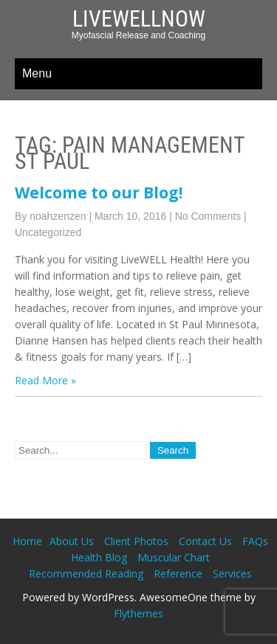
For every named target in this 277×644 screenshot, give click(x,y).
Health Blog (99, 557)
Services (232, 574)
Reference (178, 574)
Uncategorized (48, 232)
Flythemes (138, 613)
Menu (37, 73)
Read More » (45, 380)
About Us (72, 541)
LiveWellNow (139, 19)
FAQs (255, 541)
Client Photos (136, 541)
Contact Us (205, 541)
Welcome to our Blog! (99, 193)
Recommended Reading (86, 574)
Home (27, 541)
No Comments (208, 216)
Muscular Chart (174, 557)
